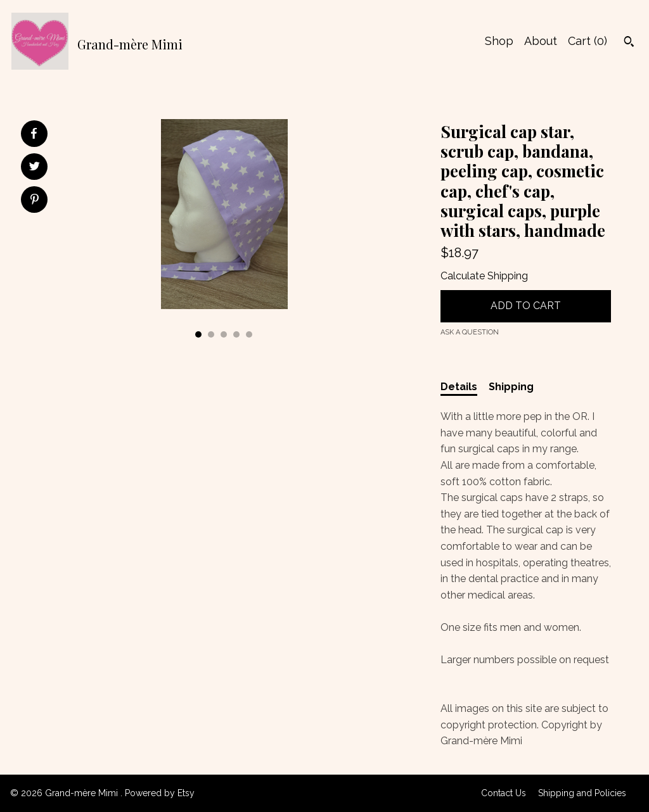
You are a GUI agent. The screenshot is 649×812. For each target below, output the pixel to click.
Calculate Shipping (484, 276)
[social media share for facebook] (34, 134)
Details (459, 387)
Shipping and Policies (582, 793)
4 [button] (236, 334)
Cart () (588, 41)
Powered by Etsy (160, 793)
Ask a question (470, 332)
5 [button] (249, 334)
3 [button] (224, 334)
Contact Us (504, 793)
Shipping (511, 387)
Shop (499, 41)
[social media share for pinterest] (35, 201)
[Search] (629, 43)
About (541, 41)
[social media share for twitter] (35, 168)
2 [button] (211, 334)
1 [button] (198, 334)
